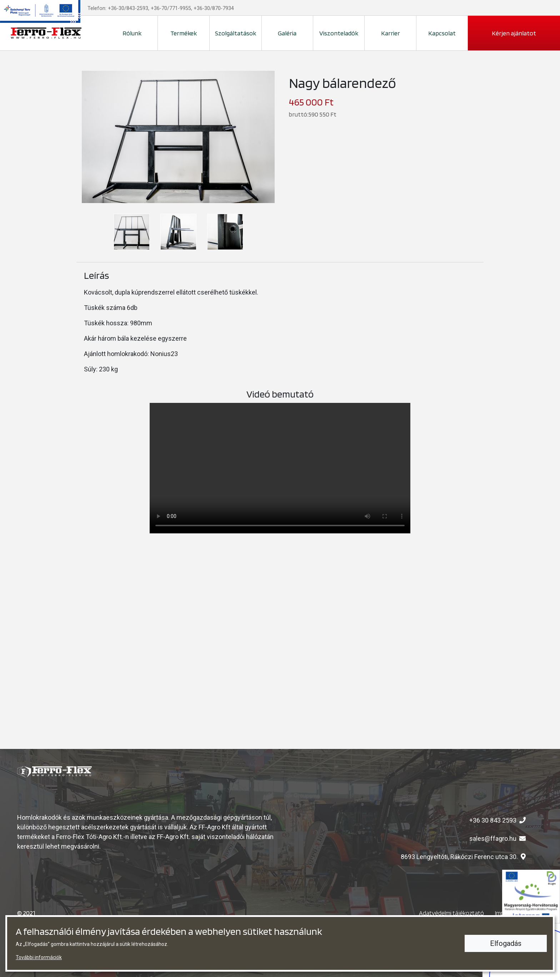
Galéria (287, 33)
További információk (39, 957)
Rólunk (132, 33)
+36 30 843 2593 (493, 820)
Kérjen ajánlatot (514, 33)
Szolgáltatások (236, 33)
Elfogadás (506, 943)
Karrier (391, 33)
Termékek (184, 33)
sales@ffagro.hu (493, 838)
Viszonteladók (339, 33)
